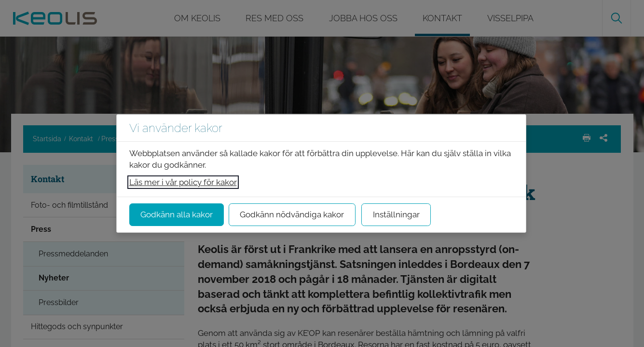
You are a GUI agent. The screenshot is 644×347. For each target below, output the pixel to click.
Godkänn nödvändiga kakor (292, 214)
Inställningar (396, 214)
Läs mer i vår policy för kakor (183, 182)
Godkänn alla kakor (177, 214)
